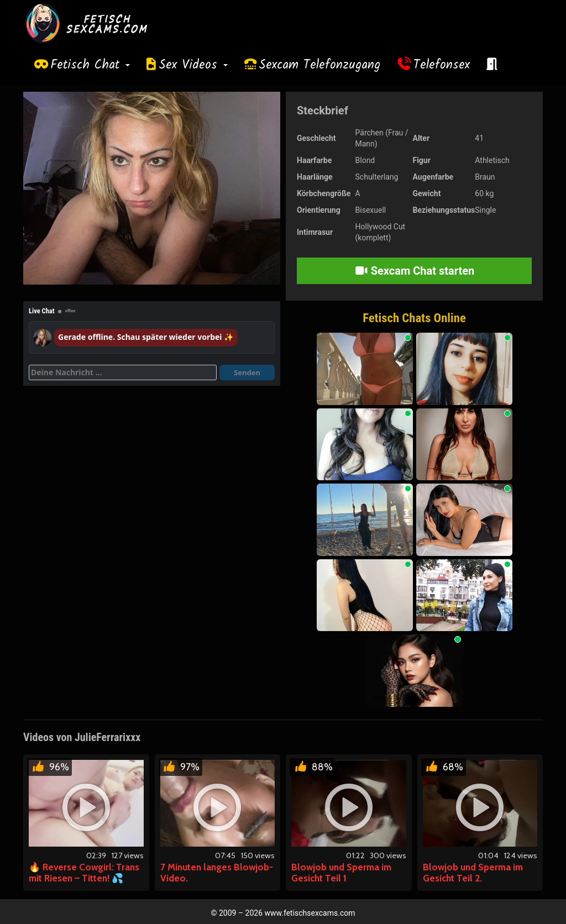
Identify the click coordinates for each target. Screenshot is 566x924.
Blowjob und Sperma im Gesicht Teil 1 (341, 873)
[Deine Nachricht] (123, 372)
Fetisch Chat (90, 65)
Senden (247, 372)
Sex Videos (193, 65)
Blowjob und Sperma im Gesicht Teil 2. (473, 873)
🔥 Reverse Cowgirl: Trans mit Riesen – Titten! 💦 (84, 873)
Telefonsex (442, 65)
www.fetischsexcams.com (310, 913)
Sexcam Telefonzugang (319, 65)
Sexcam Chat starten (415, 271)
